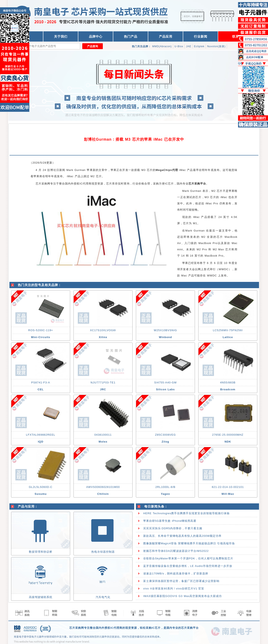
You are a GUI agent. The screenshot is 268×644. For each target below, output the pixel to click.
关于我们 (61, 36)
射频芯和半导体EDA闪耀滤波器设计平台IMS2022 (176, 551)
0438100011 (103, 435)
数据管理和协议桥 (41, 552)
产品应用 (166, 36)
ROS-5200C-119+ (41, 330)
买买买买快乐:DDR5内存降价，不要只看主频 (173, 528)
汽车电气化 (103, 597)
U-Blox (179, 46)
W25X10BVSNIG (166, 330)
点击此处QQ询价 (256, 51)
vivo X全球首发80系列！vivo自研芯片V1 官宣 (174, 589)
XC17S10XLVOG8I (103, 330)
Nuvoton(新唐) (216, 46)
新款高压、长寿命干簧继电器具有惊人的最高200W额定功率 (182, 536)
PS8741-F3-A (41, 382)
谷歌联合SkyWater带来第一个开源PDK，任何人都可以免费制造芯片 (188, 558)
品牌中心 (96, 36)
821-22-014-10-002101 (228, 487)
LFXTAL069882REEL (41, 435)
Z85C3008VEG (165, 435)
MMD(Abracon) (162, 46)
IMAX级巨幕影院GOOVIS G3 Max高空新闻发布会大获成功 (182, 596)
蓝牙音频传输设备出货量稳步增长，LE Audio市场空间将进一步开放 (188, 566)
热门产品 (131, 36)
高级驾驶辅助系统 (41, 597)
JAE (189, 46)
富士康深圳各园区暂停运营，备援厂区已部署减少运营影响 (181, 581)
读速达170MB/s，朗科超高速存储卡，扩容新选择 (176, 573)
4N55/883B (228, 382)
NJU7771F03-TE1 (103, 382)
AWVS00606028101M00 (103, 487)
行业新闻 (201, 36)
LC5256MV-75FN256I (228, 330)
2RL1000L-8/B (165, 487)
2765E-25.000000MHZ (228, 435)
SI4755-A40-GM (166, 382)
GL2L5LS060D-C (41, 487)
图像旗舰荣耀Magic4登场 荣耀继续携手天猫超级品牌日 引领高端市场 (189, 543)
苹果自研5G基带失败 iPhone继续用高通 (170, 521)
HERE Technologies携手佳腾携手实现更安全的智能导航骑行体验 (186, 513)
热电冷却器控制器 (103, 552)
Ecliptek (199, 46)
